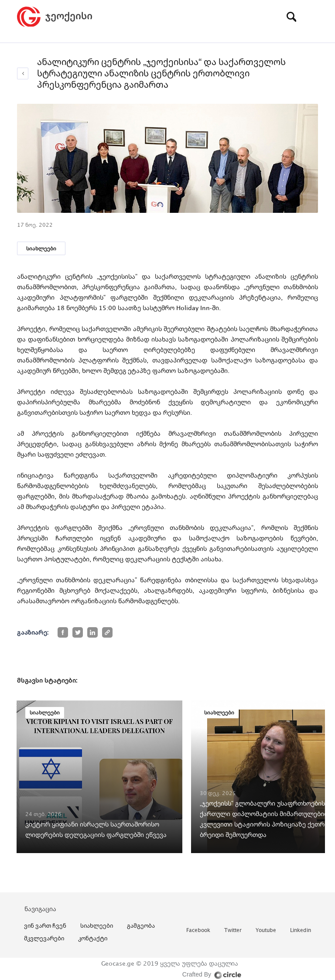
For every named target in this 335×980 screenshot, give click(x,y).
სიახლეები (41, 248)
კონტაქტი (93, 938)
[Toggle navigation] (311, 17)
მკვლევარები (44, 938)
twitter (233, 930)
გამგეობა (141, 925)
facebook (198, 930)
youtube (266, 930)
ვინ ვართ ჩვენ (45, 925)
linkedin (301, 930)
